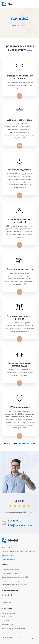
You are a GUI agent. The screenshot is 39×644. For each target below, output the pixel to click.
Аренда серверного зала (11, 570)
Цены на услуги (7, 624)
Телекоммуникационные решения (14, 585)
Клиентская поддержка (10, 573)
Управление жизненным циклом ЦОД (15, 577)
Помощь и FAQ (7, 617)
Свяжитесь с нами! (26, 443)
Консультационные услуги (11, 581)
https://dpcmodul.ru (8, 559)
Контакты (5, 621)
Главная (15, 25)
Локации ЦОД (7, 595)
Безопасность (7, 603)
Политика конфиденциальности (13, 628)
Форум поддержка (8, 613)
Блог (3, 599)
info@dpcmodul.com (9, 555)
